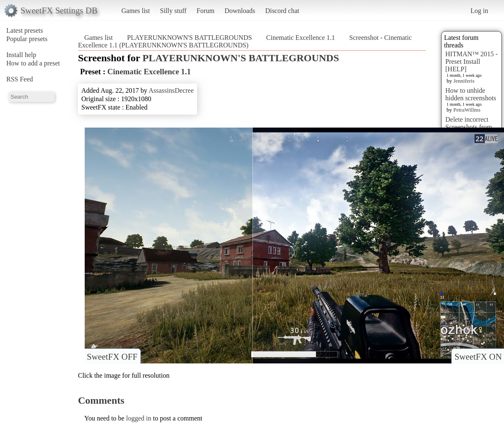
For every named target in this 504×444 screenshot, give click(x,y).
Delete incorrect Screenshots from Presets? (469, 127)
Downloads (240, 11)
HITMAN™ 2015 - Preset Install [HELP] (472, 61)
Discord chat (282, 11)
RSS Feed (20, 79)
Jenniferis (464, 81)
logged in (139, 418)
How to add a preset (33, 63)
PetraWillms (467, 110)
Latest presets (25, 30)
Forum (206, 11)
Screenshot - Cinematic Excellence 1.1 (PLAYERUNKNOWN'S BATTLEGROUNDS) (245, 41)
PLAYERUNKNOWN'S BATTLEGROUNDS (190, 38)
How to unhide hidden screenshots (471, 94)
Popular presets (27, 39)
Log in (479, 11)
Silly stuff (173, 11)
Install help (21, 55)
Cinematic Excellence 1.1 (301, 38)
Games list (136, 11)
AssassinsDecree (171, 90)
